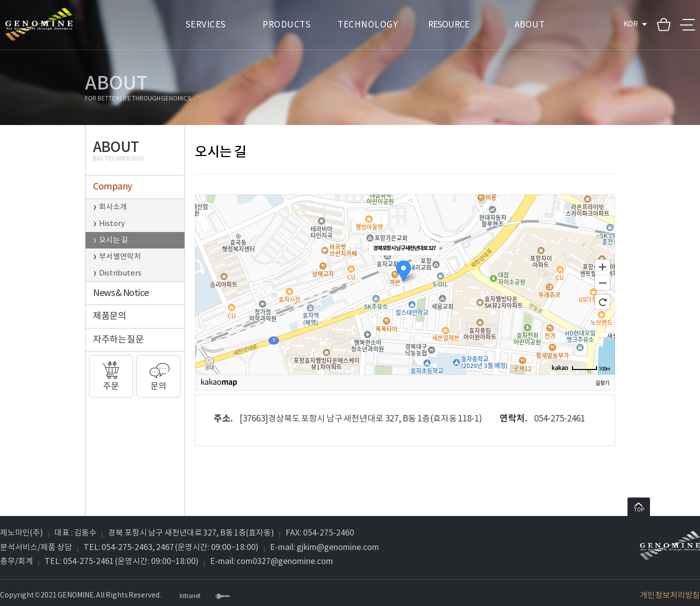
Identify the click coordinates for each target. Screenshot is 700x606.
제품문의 (109, 316)
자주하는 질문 (118, 340)
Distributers (120, 273)
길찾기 (602, 383)
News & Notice (121, 293)
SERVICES (206, 25)
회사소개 (113, 207)
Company (112, 187)
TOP (639, 508)
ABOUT (530, 25)
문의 (158, 373)
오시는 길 (113, 240)
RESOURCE (448, 25)
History (112, 224)
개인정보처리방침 (670, 595)
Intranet (190, 596)
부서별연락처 (120, 257)
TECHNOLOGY (367, 25)
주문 (111, 373)
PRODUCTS (286, 25)
